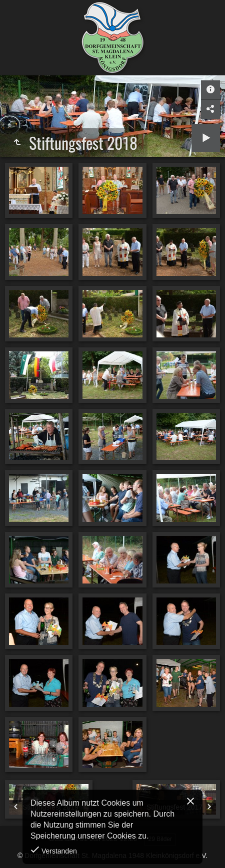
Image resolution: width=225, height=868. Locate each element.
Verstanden (58, 851)
